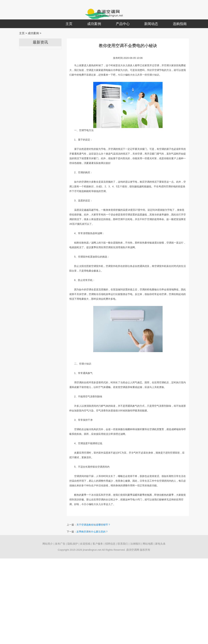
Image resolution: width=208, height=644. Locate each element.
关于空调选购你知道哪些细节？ (93, 525)
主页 (69, 24)
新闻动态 (151, 24)
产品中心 (123, 24)
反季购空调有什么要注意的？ (92, 532)
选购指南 (180, 24)
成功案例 (94, 24)
